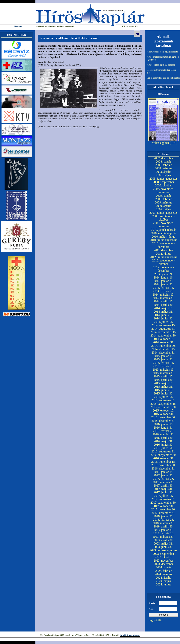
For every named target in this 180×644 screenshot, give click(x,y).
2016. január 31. (164, 428)
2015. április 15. (164, 376)
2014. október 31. (163, 342)
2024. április (164, 578)
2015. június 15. (163, 390)
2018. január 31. (164, 516)
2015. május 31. (163, 387)
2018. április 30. (164, 526)
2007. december (163, 158)
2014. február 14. (163, 288)
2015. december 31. (163, 421)
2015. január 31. (164, 359)
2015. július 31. (164, 397)
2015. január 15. (164, 356)
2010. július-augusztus (164, 240)
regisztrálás (156, 620)
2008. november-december (163, 191)
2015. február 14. (163, 363)
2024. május (163, 581)
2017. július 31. (164, 496)
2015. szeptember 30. (163, 407)
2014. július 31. (164, 322)
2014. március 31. (163, 298)
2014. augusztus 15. (163, 325)
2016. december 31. (163, 468)
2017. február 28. (163, 479)
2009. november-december (163, 225)
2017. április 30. (164, 486)
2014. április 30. (164, 305)
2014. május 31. (163, 312)
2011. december (164, 250)
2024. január (164, 567)
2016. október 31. (163, 458)
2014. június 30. (163, 318)
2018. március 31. (163, 523)
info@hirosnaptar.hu (130, 635)
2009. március (163, 202)
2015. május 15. (163, 383)
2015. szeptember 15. (163, 404)
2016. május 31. (163, 441)
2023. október (163, 557)
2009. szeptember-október (164, 218)
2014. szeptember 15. (163, 332)
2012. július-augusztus (164, 257)
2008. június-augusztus (164, 179)
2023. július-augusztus (164, 550)
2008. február (163, 165)
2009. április (164, 206)
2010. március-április (164, 233)
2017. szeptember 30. (163, 503)
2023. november (164, 561)
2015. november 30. (164, 417)
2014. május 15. (163, 308)
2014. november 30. (164, 346)
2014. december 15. (163, 349)
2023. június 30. (163, 547)
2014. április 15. (164, 301)
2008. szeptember (163, 182)
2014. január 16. (164, 277)
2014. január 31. (164, 284)
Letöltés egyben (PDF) (164, 143)
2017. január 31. (164, 475)
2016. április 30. (164, 438)
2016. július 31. (164, 448)
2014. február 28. (163, 291)
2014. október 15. (163, 339)
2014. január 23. (164, 281)
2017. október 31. (163, 506)
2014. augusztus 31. (163, 329)
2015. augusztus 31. (163, 400)
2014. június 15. (163, 315)
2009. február (163, 199)
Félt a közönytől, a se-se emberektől (163, 78)
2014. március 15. (163, 295)
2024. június (163, 584)
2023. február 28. (163, 533)
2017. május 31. (163, 489)
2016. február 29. (163, 431)
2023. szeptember (163, 554)
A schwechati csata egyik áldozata (162, 52)
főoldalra (18, 26)
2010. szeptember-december (164, 245)
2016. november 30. (164, 465)
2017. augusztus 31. (163, 499)
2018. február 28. (163, 520)
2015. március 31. (163, 373)
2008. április (164, 172)
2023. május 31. (163, 543)
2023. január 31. (164, 530)
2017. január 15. (164, 472)
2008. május (163, 175)
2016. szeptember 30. (163, 455)
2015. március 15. (163, 370)
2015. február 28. (163, 366)
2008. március (163, 168)
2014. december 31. (163, 353)
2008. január (164, 162)
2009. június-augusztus (164, 213)
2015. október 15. (163, 410)
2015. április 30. (164, 380)
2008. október (163, 185)
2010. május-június (163, 237)
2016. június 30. (163, 445)
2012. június (163, 254)
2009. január (164, 196)
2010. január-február (163, 230)
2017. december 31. (163, 513)
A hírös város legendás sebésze (161, 65)
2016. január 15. (164, 424)
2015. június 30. (163, 393)
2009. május (163, 209)
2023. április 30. (164, 540)
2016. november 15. (164, 462)
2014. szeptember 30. (163, 335)
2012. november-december (163, 269)
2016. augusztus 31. (163, 451)
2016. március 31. (163, 434)
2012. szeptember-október (164, 262)
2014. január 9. (164, 274)
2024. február (163, 571)
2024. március (163, 574)
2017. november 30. (164, 509)
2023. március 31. (163, 537)
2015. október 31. (163, 414)
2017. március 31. (163, 482)
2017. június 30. (163, 492)
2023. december (163, 564)
